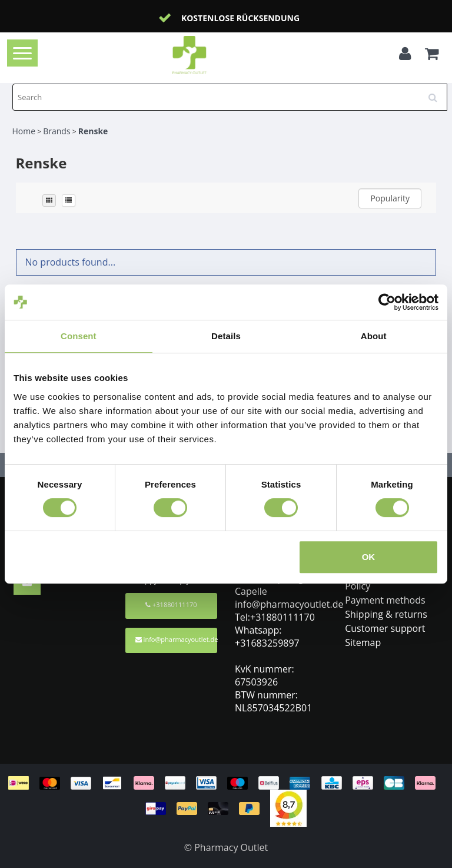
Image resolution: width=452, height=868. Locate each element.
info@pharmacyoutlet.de (176, 639)
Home (24, 131)
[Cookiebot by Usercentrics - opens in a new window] (387, 302)
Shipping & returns (386, 614)
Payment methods (385, 600)
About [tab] (374, 336)
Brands (56, 131)
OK (369, 557)
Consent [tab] (79, 336)
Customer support (385, 628)
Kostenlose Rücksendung (240, 18)
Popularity (390, 198)
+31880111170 (171, 604)
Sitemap (363, 642)
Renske (93, 131)
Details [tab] (226, 336)
